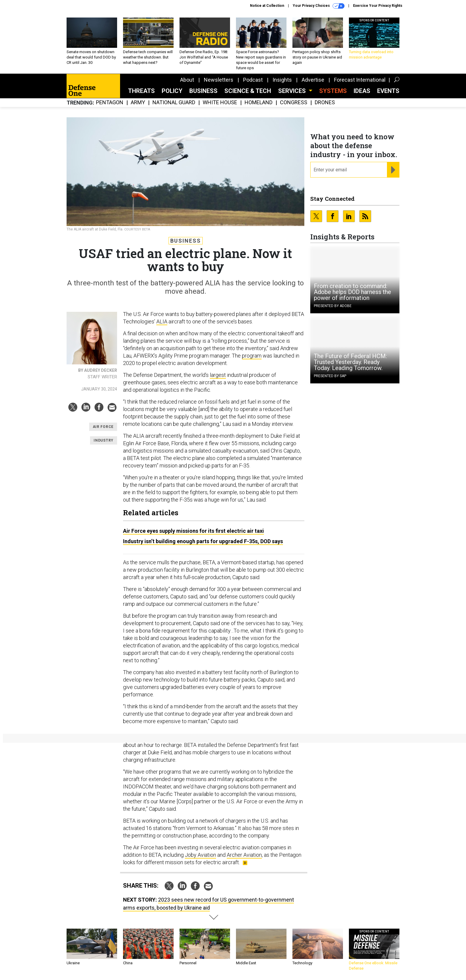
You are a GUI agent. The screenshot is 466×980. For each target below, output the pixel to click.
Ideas (362, 91)
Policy (172, 91)
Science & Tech (248, 91)
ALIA (162, 321)
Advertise (313, 80)
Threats (141, 91)
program (252, 356)
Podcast (253, 80)
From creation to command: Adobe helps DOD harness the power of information (352, 292)
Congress (294, 103)
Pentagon (110, 103)
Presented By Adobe (333, 306)
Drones (325, 103)
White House (220, 103)
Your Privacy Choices (319, 6)
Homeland (259, 103)
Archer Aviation (244, 855)
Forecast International (360, 80)
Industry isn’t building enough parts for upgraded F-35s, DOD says (203, 541)
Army (138, 103)
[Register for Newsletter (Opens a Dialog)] (393, 170)
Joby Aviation (200, 855)
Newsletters (219, 80)
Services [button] (293, 91)
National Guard (174, 103)
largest (218, 375)
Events (388, 91)
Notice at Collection (267, 6)
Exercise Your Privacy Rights (378, 6)
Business (203, 91)
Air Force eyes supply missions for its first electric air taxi (193, 531)
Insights (282, 80)
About (187, 80)
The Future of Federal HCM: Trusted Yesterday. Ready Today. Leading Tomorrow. (350, 362)
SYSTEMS (333, 91)
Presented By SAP (330, 376)
